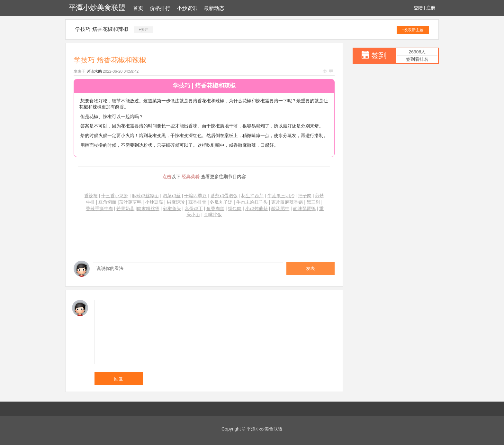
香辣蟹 (91, 196)
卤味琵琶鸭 (304, 209)
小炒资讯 (187, 8)
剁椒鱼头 (172, 209)
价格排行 (160, 8)
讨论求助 (94, 71)
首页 (138, 8)
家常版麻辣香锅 (287, 202)
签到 (379, 56)
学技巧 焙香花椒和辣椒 (102, 29)
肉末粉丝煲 (148, 209)
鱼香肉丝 (215, 209)
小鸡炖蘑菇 (256, 209)
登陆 (418, 8)
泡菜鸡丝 (172, 196)
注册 (431, 8)
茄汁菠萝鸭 (130, 202)
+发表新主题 (413, 30)
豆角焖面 (107, 202)
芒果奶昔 (125, 209)
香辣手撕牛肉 (99, 209)
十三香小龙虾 (115, 196)
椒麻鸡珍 (176, 202)
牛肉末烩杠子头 (252, 202)
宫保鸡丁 (194, 209)
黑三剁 (313, 202)
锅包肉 (235, 209)
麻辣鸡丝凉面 (145, 196)
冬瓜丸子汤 (221, 202)
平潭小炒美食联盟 (97, 8)
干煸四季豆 (195, 196)
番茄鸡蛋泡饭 (224, 196)
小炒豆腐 (154, 202)
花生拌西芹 (252, 196)
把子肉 (305, 196)
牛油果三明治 (281, 196)
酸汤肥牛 (280, 209)
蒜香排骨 (197, 202)
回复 (119, 379)
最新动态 (214, 8)
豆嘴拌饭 (213, 215)
